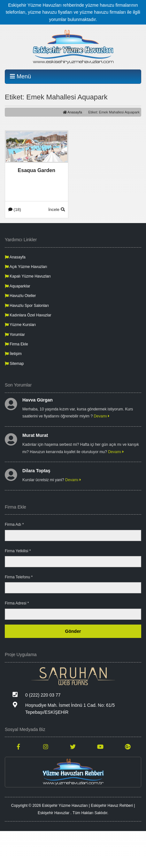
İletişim (13, 354)
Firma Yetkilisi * (18, 551)
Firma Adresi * (17, 603)
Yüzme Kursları (20, 325)
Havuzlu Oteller (20, 296)
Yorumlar (15, 335)
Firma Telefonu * (19, 577)
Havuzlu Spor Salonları (27, 306)
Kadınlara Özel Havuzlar (28, 315)
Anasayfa (73, 112)
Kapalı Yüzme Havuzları (28, 276)
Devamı (102, 416)
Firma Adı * (14, 524)
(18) (15, 210)
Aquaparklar (17, 286)
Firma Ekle (16, 344)
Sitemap (14, 364)
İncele (56, 210)
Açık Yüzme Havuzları (26, 267)
